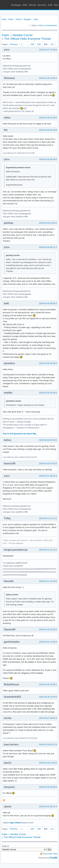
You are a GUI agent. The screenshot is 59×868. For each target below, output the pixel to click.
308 (32, 44)
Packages (16, 5)
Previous (14, 44)
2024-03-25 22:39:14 (49, 684)
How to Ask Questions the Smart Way (20, 434)
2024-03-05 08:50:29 (49, 303)
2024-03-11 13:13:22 (49, 518)
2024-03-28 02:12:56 (49, 744)
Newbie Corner (23, 35)
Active (41, 25)
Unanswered (51, 25)
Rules (11, 19)
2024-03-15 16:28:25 (49, 629)
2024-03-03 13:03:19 (49, 223)
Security (42, 5)
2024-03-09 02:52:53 (49, 440)
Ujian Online (15, 823)
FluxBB (53, 858)
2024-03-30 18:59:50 (49, 787)
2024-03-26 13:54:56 (49, 697)
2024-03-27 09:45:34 (49, 718)
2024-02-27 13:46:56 (49, 50)
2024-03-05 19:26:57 (49, 393)
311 (52, 44)
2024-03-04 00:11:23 (49, 247)
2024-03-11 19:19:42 (49, 581)
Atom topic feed (50, 854)
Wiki (25, 5)
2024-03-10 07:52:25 (49, 463)
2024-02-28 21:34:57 (49, 118)
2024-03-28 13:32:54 (49, 763)
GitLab (32, 5)
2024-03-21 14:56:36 (49, 642)
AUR (50, 5)
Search (19, 19)
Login (36, 19)
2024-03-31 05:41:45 (49, 807)
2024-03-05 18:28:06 (49, 363)
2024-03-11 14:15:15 (49, 550)
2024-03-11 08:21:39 (49, 476)
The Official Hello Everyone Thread (27, 39)
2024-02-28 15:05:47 (49, 78)
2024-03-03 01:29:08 (49, 130)
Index (4, 19)
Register (27, 19)
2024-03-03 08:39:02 (49, 159)
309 (39, 44)
